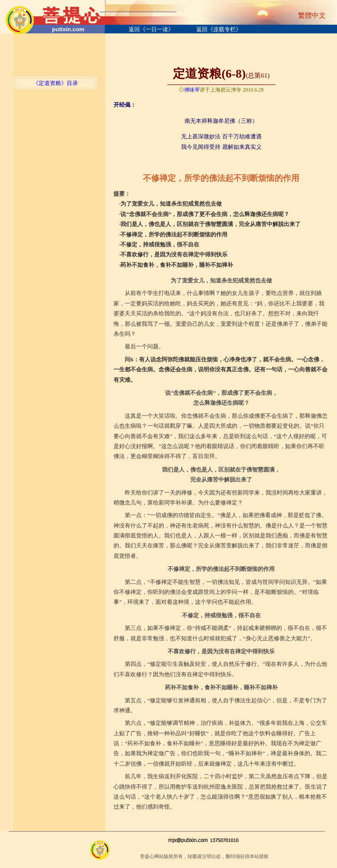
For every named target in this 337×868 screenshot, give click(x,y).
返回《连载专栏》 (219, 29)
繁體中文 (312, 15)
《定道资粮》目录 (55, 83)
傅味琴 (192, 90)
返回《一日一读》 (151, 29)
